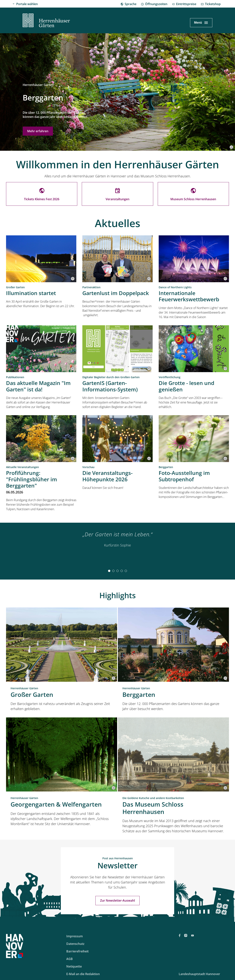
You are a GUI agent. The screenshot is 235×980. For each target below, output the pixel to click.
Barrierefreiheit (77, 951)
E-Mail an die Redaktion (83, 974)
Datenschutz (75, 944)
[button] (231, 147)
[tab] (109, 571)
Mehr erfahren (38, 131)
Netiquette (74, 966)
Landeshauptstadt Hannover (199, 974)
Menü (198, 23)
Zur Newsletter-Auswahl (117, 900)
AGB (70, 959)
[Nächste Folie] (233, 102)
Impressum (75, 936)
